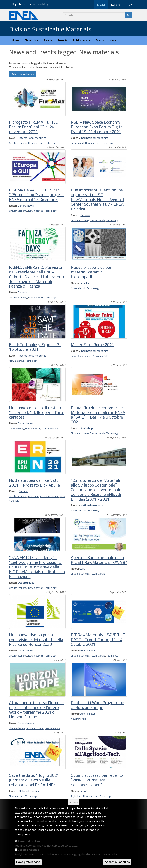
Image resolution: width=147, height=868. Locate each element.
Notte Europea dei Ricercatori (44, 496)
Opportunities (26, 583)
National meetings (92, 505)
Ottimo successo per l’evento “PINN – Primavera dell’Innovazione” (97, 780)
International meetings (33, 138)
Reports (23, 292)
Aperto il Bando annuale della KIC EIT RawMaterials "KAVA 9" (99, 560)
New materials (36, 143)
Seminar (85, 215)
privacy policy (23, 834)
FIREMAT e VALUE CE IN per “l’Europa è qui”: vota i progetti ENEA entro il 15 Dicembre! (37, 195)
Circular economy (18, 143)
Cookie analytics (28, 850)
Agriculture (77, 796)
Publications (82, 40)
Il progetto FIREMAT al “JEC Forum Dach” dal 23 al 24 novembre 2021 (33, 127)
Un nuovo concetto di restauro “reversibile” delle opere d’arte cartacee (37, 412)
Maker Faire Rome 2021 (92, 344)
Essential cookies (29, 841)
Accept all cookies (117, 862)
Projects (63, 40)
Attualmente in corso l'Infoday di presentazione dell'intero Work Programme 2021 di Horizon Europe (36, 710)
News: (13, 206)
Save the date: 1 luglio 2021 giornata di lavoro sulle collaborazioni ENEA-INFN (34, 780)
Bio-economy (85, 356)
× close (74, 802)
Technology (51, 143)
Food (74, 356)
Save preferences (28, 862)
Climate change (17, 728)
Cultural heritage (50, 429)
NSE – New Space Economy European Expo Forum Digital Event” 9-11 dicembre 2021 (97, 127)
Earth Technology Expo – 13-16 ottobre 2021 (35, 347)
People (48, 40)
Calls (82, 568)
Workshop (87, 428)
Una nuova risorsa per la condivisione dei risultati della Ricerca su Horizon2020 (36, 639)
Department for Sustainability (31, 4)
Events (100, 40)
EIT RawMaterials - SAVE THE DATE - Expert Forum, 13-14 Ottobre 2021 (98, 639)
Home (15, 40)
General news (26, 206)
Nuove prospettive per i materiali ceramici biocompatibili (92, 272)
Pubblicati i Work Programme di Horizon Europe (97, 705)
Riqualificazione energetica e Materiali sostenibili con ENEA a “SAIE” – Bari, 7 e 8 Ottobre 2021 (98, 415)
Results (84, 283)
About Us (32, 40)
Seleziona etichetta (23, 74)
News (113, 40)
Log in (129, 4)
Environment (78, 143)
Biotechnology (17, 429)
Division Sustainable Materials (50, 29)
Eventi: (14, 138)
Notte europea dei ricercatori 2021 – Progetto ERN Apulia (35, 482)
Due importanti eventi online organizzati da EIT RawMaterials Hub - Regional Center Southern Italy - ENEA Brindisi (97, 199)
